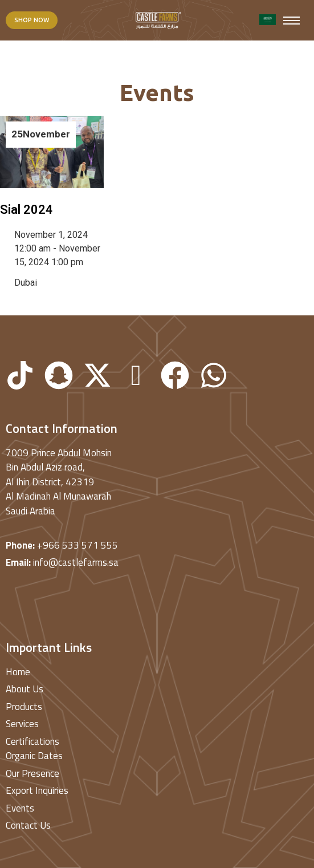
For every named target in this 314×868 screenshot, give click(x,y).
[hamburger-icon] (291, 21)
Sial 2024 (26, 210)
